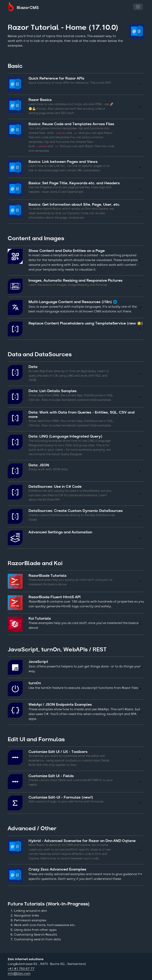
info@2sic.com (19, 974)
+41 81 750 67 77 (21, 969)
